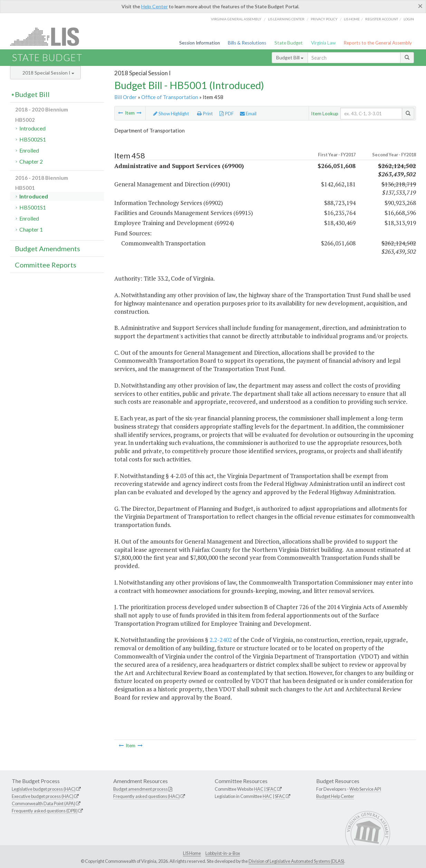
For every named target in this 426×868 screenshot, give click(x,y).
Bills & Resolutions (247, 43)
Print (205, 114)
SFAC (271, 789)
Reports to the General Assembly (378, 43)
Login (409, 19)
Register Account (382, 19)
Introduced (32, 128)
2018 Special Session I (48, 73)
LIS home (352, 19)
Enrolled (29, 150)
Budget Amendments (47, 248)
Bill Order (125, 97)
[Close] (420, 6)
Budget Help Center (335, 796)
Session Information (200, 43)
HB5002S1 (33, 139)
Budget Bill (290, 57)
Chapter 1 (31, 229)
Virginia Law (323, 43)
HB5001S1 (33, 207)
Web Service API (365, 789)
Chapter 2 (31, 161)
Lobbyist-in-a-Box (223, 853)
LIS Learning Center (286, 19)
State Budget (289, 43)
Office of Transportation (170, 97)
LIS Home (192, 853)
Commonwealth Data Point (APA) (43, 803)
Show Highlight (171, 114)
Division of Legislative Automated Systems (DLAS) (296, 861)
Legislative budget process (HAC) (44, 789)
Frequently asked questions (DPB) (45, 811)
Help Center (154, 6)
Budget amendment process (141, 789)
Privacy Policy (324, 19)
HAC (259, 789)
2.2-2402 (221, 640)
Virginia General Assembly (236, 19)
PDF (227, 114)
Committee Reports (46, 265)
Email (248, 114)
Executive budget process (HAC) (43, 796)
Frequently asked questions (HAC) (147, 796)
